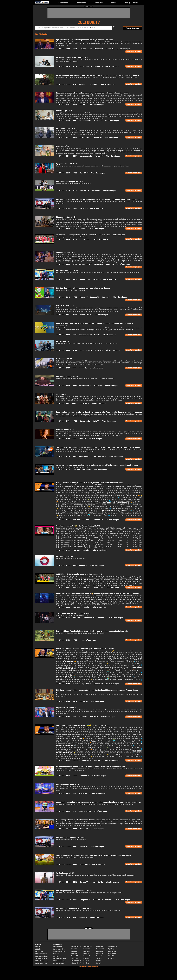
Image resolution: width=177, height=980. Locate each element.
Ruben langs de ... (59, 949)
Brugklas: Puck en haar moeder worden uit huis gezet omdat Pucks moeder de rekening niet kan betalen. (99, 412)
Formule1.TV (75, 954)
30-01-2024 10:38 (63, 776)
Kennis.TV (98, 138)
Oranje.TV (99, 956)
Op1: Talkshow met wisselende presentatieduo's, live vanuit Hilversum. (85, 40)
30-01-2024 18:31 (63, 335)
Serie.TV (96, 421)
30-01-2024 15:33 (63, 618)
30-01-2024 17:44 (63, 421)
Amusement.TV (86, 49)
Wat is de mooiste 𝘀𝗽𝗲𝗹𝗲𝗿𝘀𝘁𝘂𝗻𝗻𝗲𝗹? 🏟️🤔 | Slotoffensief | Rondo (83, 725)
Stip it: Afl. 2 (61, 394)
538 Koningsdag (58, 963)
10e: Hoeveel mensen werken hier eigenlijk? (74, 613)
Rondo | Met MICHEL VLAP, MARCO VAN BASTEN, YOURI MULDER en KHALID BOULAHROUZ (90, 483)
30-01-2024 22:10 (63, 84)
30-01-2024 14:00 (63, 701)
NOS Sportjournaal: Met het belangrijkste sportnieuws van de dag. (83, 288)
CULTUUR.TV (89, 22)
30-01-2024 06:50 (64, 882)
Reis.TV (97, 335)
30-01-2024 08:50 (64, 864)
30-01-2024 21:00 (63, 138)
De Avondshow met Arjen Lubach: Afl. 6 (72, 58)
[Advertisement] (89, 13)
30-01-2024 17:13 (63, 439)
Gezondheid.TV (85, 121)
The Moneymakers (42, 959)
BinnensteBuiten (41, 963)
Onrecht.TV (84, 173)
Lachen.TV (99, 67)
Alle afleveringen (123, 49)
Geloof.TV (74, 958)
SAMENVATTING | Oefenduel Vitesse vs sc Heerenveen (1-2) (79, 574)
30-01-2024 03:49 (64, 900)
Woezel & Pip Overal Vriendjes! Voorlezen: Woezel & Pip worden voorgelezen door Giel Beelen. (94, 855)
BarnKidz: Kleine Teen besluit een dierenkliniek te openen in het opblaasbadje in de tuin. (92, 631)
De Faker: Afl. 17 (63, 341)
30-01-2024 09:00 (64, 847)
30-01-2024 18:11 (63, 403)
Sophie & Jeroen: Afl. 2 (65, 253)
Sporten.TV (84, 191)
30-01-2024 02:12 (63, 917)
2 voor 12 (56, 954)
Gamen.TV (74, 956)
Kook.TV (86, 954)
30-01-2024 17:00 (63, 520)
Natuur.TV (99, 947)
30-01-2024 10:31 (63, 794)
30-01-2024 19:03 (63, 264)
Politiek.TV (94, 84)
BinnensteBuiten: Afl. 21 (66, 217)
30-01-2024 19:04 (63, 239)
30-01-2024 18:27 (63, 350)
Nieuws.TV (110, 49)
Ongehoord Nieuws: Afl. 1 (66, 708)
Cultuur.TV (84, 882)
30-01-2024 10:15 (63, 811)
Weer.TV (111, 956)
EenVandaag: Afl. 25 (64, 359)
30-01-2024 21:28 (63, 121)
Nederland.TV (82, 3)
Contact (113, 3)
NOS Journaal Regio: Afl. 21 (67, 377)
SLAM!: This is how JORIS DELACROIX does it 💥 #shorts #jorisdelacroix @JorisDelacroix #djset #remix (97, 594)
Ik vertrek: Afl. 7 (63, 146)
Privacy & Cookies (131, 3)
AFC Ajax (38, 949)
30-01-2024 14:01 (63, 684)
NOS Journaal (58, 947)
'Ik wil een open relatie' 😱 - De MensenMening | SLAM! (78, 526)
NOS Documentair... (42, 954)
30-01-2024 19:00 (63, 279)
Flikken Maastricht (59, 951)
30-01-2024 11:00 (63, 761)
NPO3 (75, 191)
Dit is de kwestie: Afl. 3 (65, 129)
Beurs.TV (74, 949)
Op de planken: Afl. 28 (65, 873)
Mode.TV (86, 961)
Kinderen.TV (84, 776)
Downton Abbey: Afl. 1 (65, 430)
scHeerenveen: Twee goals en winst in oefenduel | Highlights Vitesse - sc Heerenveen (91, 235)
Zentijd (55, 956)
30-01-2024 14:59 (63, 640)
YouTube (77, 239)
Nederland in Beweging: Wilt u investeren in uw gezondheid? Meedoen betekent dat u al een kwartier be (99, 802)
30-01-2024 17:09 (63, 457)
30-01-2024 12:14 (63, 717)
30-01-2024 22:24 (63, 67)
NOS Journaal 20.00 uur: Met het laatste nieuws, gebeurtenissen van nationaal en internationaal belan (98, 199)
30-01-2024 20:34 (64, 156)
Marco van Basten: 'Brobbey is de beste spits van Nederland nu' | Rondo (85, 649)
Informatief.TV (85, 138)
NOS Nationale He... (42, 961)
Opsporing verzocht (60, 959)
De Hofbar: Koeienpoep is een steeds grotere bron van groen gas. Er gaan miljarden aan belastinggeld (98, 75)
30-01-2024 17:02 (63, 470)
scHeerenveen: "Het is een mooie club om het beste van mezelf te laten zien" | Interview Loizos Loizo (97, 465)
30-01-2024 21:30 (63, 105)
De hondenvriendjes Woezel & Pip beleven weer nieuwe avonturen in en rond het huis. (91, 767)
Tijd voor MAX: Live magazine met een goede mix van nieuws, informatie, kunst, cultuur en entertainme (98, 447)
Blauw (38, 947)
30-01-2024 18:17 (63, 368)
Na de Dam (39, 951)
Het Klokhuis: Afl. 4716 (65, 306)
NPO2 (75, 84)
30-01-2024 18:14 (63, 386)
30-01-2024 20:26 (63, 173)
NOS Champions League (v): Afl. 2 (69, 182)
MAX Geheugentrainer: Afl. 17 (68, 784)
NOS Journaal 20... (42, 956)
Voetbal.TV (96, 191)
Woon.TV (111, 958)
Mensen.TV (99, 49)
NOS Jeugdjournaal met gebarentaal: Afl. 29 (74, 891)
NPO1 (75, 49)
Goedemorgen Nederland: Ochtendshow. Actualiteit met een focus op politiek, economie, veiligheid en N (98, 820)
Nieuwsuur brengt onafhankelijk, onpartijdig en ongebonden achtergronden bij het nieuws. (93, 93)
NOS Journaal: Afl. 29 (65, 556)
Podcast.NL (99, 3)
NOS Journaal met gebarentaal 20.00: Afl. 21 (74, 908)
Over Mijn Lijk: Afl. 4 (64, 111)
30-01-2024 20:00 (63, 208)
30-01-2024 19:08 (63, 229)
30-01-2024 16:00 (63, 607)
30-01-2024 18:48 (63, 297)
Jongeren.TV (85, 279)
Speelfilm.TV (113, 947)
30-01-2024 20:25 (63, 191)
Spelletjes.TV (84, 794)
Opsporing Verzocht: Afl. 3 (67, 164)
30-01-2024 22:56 (63, 49)
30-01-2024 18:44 (63, 315)
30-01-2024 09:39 (64, 829)
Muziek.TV (87, 550)
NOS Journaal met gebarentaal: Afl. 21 (72, 838)
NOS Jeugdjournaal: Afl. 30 (67, 270)
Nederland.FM (63, 3)
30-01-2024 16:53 (63, 588)
